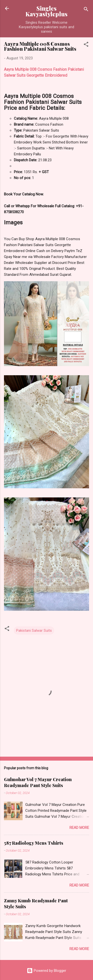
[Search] (86, 10)
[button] (86, 45)
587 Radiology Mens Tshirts (34, 843)
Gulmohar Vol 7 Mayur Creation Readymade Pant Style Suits (38, 782)
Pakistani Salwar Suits (34, 630)
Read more (79, 828)
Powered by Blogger (46, 971)
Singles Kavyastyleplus (46, 11)
